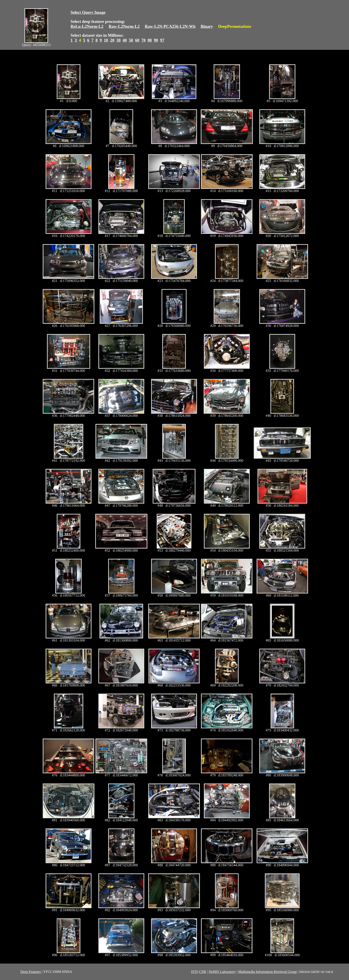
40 (125, 40)
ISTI (194, 972)
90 (156, 40)
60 (137, 40)
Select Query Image (88, 12)
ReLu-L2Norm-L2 (87, 26)
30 (119, 40)
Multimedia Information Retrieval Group (268, 972)
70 (143, 40)
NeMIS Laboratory (222, 972)
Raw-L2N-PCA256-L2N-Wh (170, 26)
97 (162, 40)
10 (106, 40)
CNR (202, 972)
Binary (207, 26)
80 (150, 40)
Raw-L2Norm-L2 (124, 26)
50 (131, 40)
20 (112, 40)
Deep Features (30, 972)
